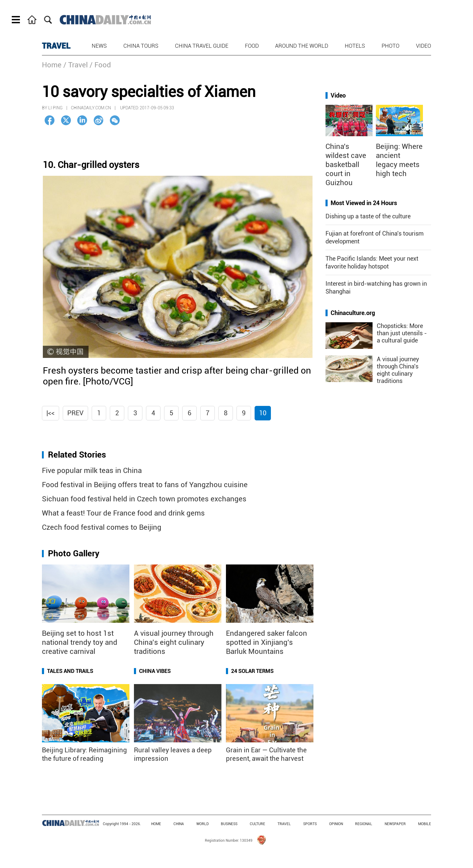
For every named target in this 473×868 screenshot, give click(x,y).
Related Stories (77, 455)
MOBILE (425, 824)
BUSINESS (229, 824)
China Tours (141, 46)
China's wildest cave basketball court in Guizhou (346, 165)
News (99, 46)
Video (424, 46)
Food (252, 46)
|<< (51, 413)
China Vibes (155, 671)
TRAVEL (56, 46)
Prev (75, 413)
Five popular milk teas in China (92, 471)
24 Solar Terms (252, 671)
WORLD (203, 824)
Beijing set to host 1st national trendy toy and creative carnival (80, 642)
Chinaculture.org (353, 313)
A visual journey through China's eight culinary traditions (398, 370)
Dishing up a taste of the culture (368, 216)
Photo (390, 46)
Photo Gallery (74, 553)
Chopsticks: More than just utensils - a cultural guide (402, 333)
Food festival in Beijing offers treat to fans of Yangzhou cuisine (145, 485)
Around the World (302, 46)
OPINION (336, 824)
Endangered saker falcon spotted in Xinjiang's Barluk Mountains (267, 642)
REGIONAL (364, 824)
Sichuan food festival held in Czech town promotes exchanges (144, 499)
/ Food (100, 65)
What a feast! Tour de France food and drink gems (123, 513)
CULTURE (257, 824)
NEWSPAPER (395, 824)
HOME (156, 824)
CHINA (179, 824)
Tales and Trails (70, 671)
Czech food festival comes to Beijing (102, 527)
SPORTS (310, 824)
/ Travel (76, 65)
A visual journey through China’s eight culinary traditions (174, 642)
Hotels (355, 46)
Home (52, 65)
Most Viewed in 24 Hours (364, 203)
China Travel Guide (202, 46)
